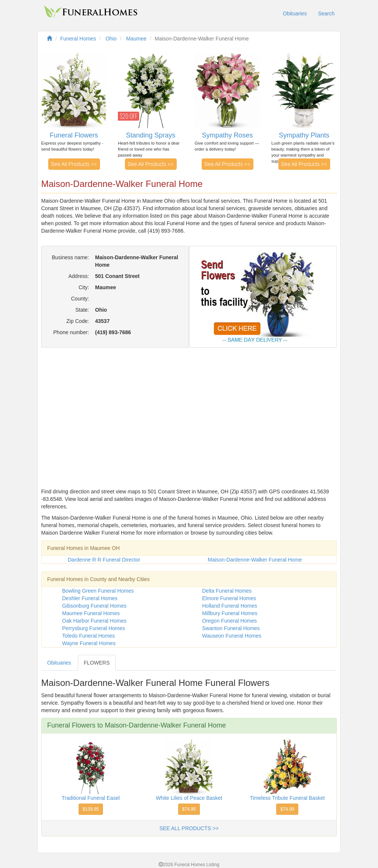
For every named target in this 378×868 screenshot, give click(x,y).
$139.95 (91, 809)
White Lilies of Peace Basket (189, 798)
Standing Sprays (150, 135)
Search (326, 13)
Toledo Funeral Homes (89, 636)
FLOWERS (97, 663)
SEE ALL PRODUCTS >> (189, 828)
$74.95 (189, 809)
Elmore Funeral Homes (229, 598)
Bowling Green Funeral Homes (98, 591)
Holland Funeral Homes (230, 606)
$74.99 (287, 809)
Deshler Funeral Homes (90, 598)
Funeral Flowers (74, 135)
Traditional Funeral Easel (91, 798)
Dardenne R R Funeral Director (104, 560)
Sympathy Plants (304, 135)
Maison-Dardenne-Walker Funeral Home (255, 560)
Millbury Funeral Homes (230, 613)
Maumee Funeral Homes (91, 613)
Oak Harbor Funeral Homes (94, 621)
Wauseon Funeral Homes (232, 636)
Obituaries (295, 13)
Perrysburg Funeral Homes (94, 628)
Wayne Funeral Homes (89, 643)
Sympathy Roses (227, 135)
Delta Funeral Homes (227, 591)
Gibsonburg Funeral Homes (94, 606)
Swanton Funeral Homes (231, 628)
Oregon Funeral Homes (229, 621)
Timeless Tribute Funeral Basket (287, 798)
